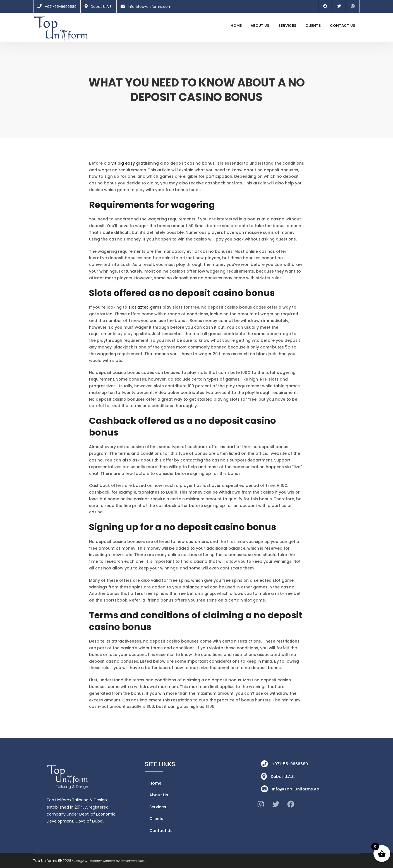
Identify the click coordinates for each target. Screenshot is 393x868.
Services (287, 26)
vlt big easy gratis (130, 163)
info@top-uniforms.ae (295, 789)
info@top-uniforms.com (150, 7)
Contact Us (343, 26)
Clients (313, 26)
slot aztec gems (145, 307)
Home (236, 26)
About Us (260, 26)
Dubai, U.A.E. (102, 7)
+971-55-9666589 (61, 7)
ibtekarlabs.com (133, 861)
